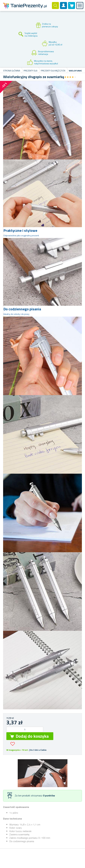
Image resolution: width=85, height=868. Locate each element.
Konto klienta (64, 8)
